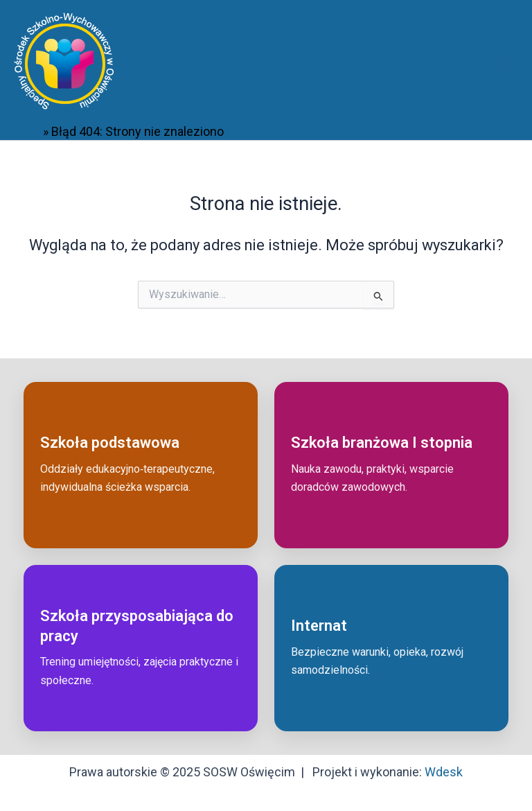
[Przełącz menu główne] (502, 61)
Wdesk (444, 772)
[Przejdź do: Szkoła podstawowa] (141, 465)
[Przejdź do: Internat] (391, 648)
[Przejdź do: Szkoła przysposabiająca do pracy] (141, 648)
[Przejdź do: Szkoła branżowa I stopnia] (391, 465)
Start (27, 131)
